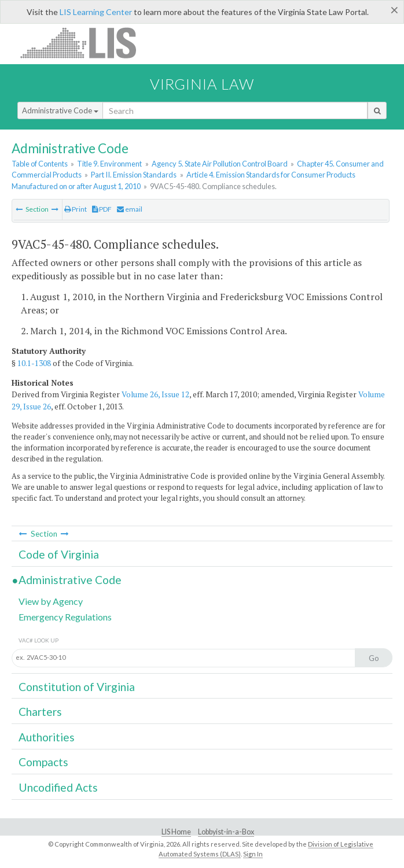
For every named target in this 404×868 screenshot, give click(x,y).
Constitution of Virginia (77, 687)
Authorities (47, 737)
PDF (102, 209)
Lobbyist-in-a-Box (226, 832)
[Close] (394, 10)
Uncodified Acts (58, 787)
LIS (85, 43)
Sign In (253, 854)
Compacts (43, 762)
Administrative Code (60, 110)
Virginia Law (202, 84)
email (130, 209)
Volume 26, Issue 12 (155, 394)
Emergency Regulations (65, 617)
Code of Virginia (59, 554)
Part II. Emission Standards (134, 175)
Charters (40, 712)
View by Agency (51, 601)
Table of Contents (40, 164)
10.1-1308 (34, 363)
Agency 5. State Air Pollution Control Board (220, 164)
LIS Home (176, 832)
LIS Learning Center (96, 12)
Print (76, 209)
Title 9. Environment (109, 164)
